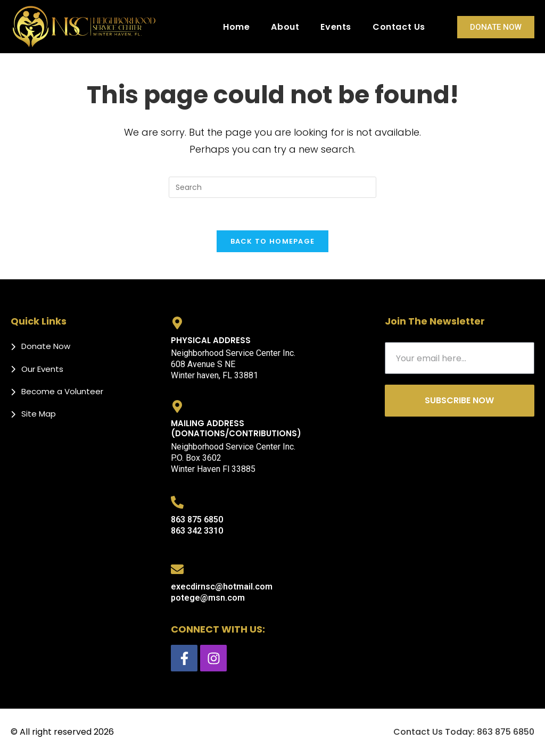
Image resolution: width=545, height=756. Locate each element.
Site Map (39, 414)
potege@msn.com (208, 598)
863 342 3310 (197, 531)
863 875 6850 (197, 520)
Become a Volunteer (62, 391)
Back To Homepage (273, 241)
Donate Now (496, 27)
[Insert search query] (272, 187)
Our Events (42, 369)
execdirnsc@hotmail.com (222, 587)
